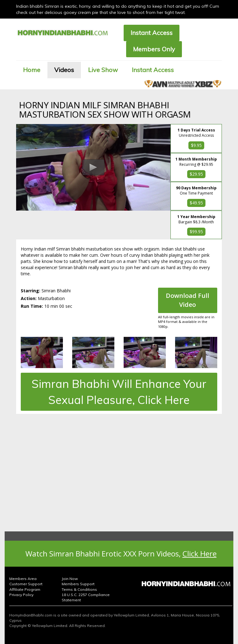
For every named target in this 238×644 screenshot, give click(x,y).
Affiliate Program (25, 589)
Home (32, 70)
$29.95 (196, 174)
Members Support (78, 584)
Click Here (200, 554)
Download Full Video (187, 300)
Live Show (103, 70)
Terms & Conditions (79, 589)
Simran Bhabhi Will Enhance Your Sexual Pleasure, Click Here (119, 392)
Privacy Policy (21, 595)
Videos (64, 70)
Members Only (154, 49)
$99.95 (196, 232)
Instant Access (152, 33)
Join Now (70, 579)
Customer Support (26, 584)
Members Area (23, 579)
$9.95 (196, 145)
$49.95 (196, 203)
